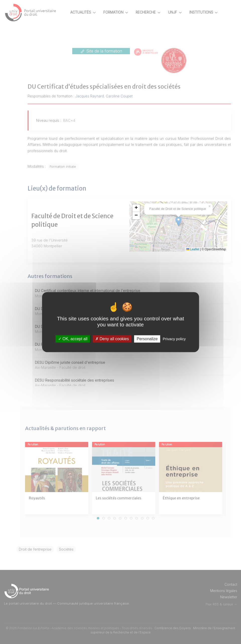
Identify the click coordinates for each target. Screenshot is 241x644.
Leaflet (210, 249)
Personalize (147, 339)
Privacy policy (174, 339)
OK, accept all (73, 339)
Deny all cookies (112, 339)
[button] (154, 208)
